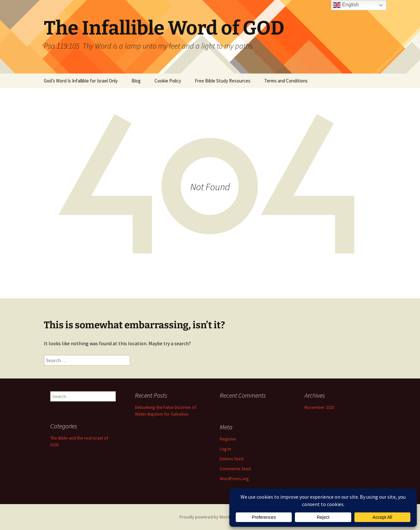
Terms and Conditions (286, 81)
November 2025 (320, 407)
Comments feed (235, 469)
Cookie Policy (168, 81)
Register (228, 439)
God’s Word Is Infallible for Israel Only (81, 81)
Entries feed (232, 459)
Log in (225, 449)
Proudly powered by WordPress (210, 517)
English (346, 5)
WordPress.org (234, 479)
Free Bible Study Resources (223, 81)
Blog (136, 81)
